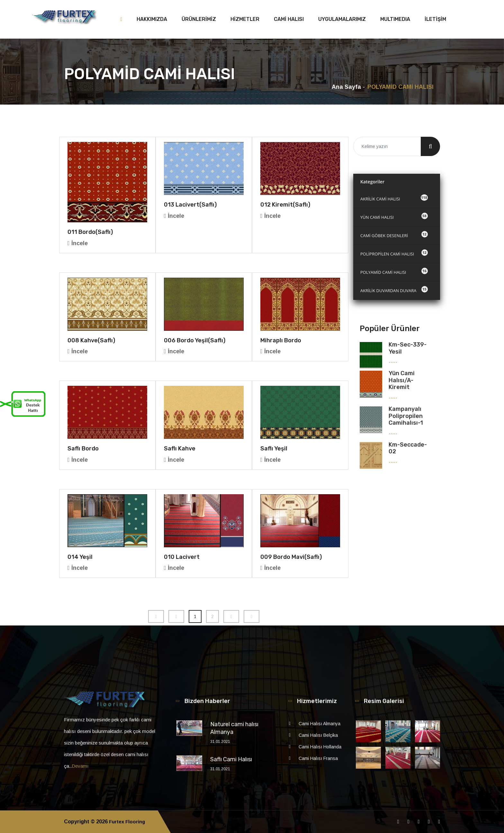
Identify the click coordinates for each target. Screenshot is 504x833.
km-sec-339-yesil (408, 348)
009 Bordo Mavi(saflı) (291, 557)
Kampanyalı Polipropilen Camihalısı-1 (406, 416)
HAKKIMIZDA (152, 19)
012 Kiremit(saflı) (285, 205)
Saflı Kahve (180, 449)
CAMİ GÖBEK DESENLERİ (394, 235)
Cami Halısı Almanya (319, 724)
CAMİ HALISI (289, 19)
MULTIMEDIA (395, 19)
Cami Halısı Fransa (318, 758)
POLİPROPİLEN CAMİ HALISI (394, 253)
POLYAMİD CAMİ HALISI (394, 271)
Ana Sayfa (346, 87)
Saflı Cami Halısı (231, 759)
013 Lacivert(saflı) (190, 205)
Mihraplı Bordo (281, 340)
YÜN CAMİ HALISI (394, 216)
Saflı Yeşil (274, 449)
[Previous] (156, 616)
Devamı (80, 766)
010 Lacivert (182, 557)
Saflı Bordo (83, 449)
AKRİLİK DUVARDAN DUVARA (394, 290)
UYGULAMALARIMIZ (342, 19)
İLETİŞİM (435, 19)
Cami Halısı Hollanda (320, 747)
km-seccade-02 (408, 448)
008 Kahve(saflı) (91, 340)
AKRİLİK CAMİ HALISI (394, 198)
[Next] (231, 616)
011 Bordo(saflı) (90, 232)
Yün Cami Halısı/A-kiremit (402, 380)
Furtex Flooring (129, 822)
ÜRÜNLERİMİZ (199, 19)
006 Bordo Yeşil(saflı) (195, 340)
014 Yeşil (80, 557)
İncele (78, 243)
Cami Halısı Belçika (318, 735)
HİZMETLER (245, 19)
